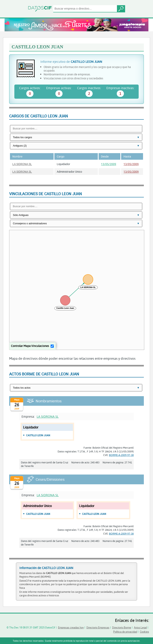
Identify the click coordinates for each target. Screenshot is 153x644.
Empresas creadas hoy (71, 627)
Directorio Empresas (98, 627)
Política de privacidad (125, 632)
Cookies (144, 632)
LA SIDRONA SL (22, 164)
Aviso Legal (140, 627)
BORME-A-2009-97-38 (121, 455)
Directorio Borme (122, 627)
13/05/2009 (109, 164)
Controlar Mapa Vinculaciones (30, 346)
